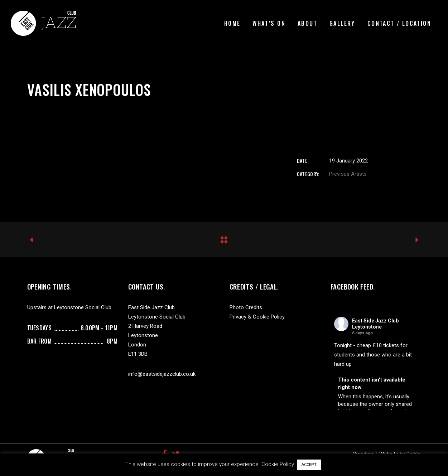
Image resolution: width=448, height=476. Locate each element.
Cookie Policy (278, 464)
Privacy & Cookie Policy (257, 317)
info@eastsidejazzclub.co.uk (162, 374)
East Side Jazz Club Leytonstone (375, 324)
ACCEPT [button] (309, 465)
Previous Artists (348, 174)
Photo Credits (246, 307)
